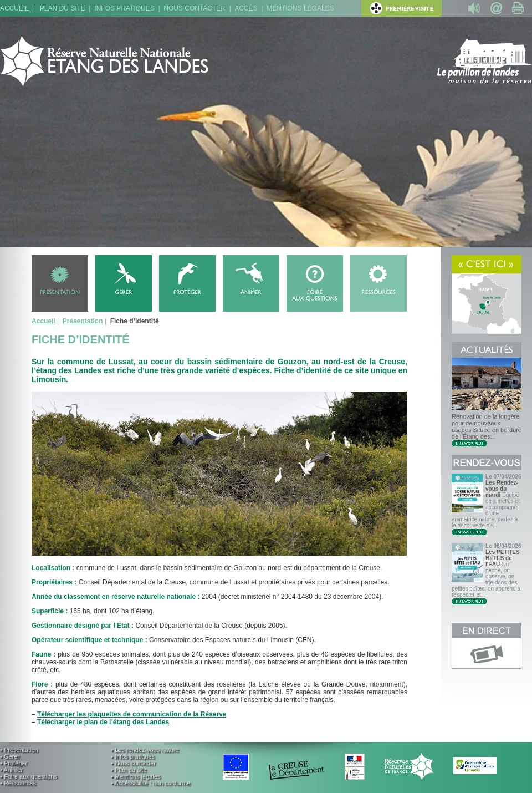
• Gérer (10, 756)
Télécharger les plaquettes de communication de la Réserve (132, 714)
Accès (246, 8)
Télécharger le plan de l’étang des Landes (103, 722)
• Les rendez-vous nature (145, 750)
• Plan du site (129, 770)
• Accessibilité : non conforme (150, 783)
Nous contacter (195, 8)
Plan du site (63, 8)
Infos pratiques (124, 8)
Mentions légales (300, 8)
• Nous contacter (133, 763)
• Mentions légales (135, 776)
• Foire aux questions (29, 776)
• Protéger (14, 763)
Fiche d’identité (135, 321)
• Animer (11, 770)
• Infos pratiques (133, 756)
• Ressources (18, 783)
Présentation (83, 321)
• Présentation (19, 750)
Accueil (14, 8)
